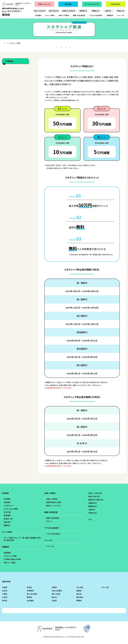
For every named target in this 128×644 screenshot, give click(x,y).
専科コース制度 (12, 83)
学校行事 (7, 515)
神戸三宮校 (56, 597)
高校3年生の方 (54, 11)
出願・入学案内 (64, 15)
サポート (49, 524)
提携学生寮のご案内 (54, 505)
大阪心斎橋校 (57, 594)
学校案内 (38, 15)
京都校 (54, 590)
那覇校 (79, 604)
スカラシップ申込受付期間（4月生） (73, 48)
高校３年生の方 (94, 499)
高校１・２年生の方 (95, 496)
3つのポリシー (9, 509)
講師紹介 (7, 528)
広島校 (54, 604)
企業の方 (108, 11)
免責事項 (56, 614)
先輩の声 (7, 525)
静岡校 (29, 600)
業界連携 (7, 519)
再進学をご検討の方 (69, 11)
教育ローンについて (53, 509)
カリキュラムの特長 (11, 512)
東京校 (5, 604)
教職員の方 (96, 11)
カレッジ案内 (50, 15)
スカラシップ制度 (12, 74)
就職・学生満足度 (79, 15)
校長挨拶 (7, 505)
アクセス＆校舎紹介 (96, 15)
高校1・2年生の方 (40, 11)
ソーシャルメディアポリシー (83, 614)
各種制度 (110, 15)
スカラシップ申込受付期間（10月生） (105, 48)
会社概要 (66, 614)
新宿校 (29, 590)
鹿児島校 (80, 600)
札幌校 (5, 590)
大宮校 (5, 600)
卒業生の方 (121, 11)
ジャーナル (121, 15)
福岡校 (79, 594)
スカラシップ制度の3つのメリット (42, 48)
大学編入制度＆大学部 (15, 79)
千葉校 (5, 597)
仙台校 (5, 594)
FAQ (90, 523)
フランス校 (105, 590)
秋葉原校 (30, 594)
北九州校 (80, 590)
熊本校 (79, 597)
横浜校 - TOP (7, 43)
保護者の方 (83, 11)
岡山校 (54, 600)
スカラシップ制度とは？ (16, 48)
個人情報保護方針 (42, 614)
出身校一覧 (8, 522)
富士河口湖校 (32, 597)
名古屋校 (30, 604)
